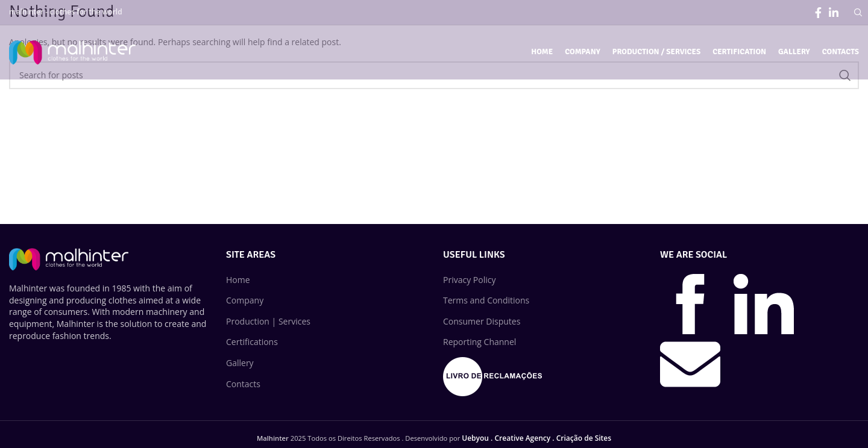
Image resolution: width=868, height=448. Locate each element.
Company (245, 300)
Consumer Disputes (482, 321)
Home (238, 280)
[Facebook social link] (818, 13)
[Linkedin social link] (834, 13)
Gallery (240, 363)
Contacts (243, 384)
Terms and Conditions (486, 300)
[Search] (857, 13)
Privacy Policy (469, 280)
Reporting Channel (480, 342)
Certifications (252, 342)
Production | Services (268, 321)
